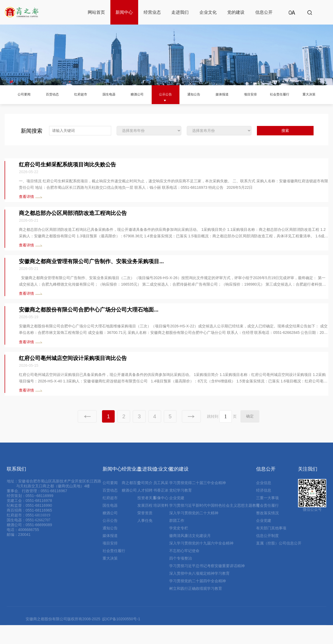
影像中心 (161, 517)
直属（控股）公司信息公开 (279, 562)
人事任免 (145, 539)
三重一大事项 (267, 517)
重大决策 (16, 113)
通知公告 (202, 94)
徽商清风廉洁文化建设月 (190, 554)
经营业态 (152, 12)
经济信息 (264, 509)
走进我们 (180, 12)
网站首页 (96, 12)
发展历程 (145, 524)
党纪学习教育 (181, 509)
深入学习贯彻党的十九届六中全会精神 (201, 562)
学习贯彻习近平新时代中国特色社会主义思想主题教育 (215, 524)
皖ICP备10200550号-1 (121, 638)
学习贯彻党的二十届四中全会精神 (198, 600)
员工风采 (161, 502)
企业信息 (264, 502)
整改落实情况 (267, 532)
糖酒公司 (140, 94)
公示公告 (171, 94)
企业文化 (208, 12)
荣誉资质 (145, 532)
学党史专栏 (179, 547)
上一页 (87, 435)
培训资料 (161, 524)
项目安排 (264, 94)
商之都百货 (131, 502)
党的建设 (236, 12)
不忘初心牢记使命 (184, 570)
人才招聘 (145, 509)
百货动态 (47, 94)
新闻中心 (124, 12)
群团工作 (177, 539)
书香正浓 (161, 509)
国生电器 (109, 94)
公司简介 (145, 502)
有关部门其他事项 (271, 547)
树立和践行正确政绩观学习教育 (196, 607)
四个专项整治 (181, 577)
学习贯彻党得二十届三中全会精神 (198, 502)
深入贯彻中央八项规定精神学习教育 (199, 592)
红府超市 (78, 94)
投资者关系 (147, 517)
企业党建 (177, 517)
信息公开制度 (267, 554)
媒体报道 (233, 94)
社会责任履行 (300, 94)
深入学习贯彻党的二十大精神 (194, 532)
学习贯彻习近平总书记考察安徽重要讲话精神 (207, 585)
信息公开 (264, 12)
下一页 (191, 435)
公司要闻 (16, 94)
